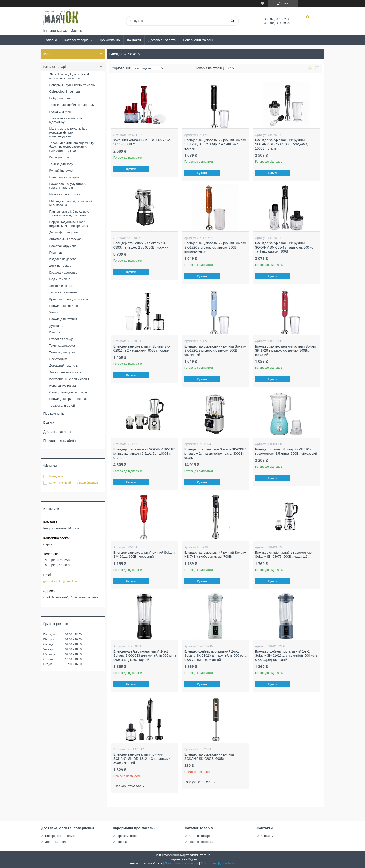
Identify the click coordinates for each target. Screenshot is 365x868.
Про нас (123, 842)
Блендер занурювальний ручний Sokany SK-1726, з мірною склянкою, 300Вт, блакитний (215, 350)
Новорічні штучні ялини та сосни (72, 85)
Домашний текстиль (64, 366)
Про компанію (109, 40)
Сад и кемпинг (60, 279)
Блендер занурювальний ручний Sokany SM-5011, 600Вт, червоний (144, 555)
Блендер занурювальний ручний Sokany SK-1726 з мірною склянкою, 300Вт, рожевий (286, 350)
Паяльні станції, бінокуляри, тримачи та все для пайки (69, 213)
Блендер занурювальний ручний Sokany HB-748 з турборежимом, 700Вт (215, 555)
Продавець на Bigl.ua (183, 859)
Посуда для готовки (63, 319)
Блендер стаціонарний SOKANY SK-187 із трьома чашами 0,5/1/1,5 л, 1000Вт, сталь (144, 453)
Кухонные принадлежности (69, 299)
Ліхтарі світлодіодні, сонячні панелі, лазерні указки (69, 76)
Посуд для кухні (61, 112)
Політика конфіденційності (218, 864)
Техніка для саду (61, 164)
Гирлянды (56, 252)
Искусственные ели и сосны (69, 379)
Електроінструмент (63, 246)
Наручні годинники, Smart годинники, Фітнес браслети (69, 224)
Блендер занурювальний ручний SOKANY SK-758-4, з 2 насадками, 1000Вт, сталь (282, 144)
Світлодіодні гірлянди (65, 92)
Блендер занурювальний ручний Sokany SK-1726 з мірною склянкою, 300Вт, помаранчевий (215, 247)
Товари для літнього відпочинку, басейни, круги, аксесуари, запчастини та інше (72, 147)
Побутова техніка (61, 98)
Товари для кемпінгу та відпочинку (66, 120)
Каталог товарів (76, 40)
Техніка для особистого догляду (72, 105)
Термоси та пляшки (63, 292)
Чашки (54, 312)
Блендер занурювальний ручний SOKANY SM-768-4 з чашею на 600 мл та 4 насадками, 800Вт (285, 247)
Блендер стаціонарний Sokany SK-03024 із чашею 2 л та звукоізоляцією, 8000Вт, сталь (215, 453)
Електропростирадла (64, 177)
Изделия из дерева (63, 259)
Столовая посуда (61, 339)
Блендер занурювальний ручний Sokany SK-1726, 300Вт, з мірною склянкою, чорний (215, 144)
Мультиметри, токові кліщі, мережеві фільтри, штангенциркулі (68, 132)
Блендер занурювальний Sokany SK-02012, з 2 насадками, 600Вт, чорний (142, 348)
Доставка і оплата (162, 40)
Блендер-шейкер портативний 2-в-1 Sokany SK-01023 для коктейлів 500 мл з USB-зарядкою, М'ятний (216, 656)
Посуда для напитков (64, 306)
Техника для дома (62, 346)
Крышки (55, 332)
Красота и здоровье (63, 272)
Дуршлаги (56, 326)
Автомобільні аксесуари (66, 239)
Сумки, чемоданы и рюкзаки (69, 392)
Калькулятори (59, 157)
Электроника (59, 359)
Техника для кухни (62, 352)
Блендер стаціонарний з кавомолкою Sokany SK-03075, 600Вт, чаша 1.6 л (283, 555)
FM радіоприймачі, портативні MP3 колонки (71, 203)
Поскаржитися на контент (181, 864)
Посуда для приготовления (68, 399)
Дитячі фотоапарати (64, 232)
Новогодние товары (63, 386)
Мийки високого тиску (65, 194)
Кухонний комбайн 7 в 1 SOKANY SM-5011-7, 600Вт (143, 142)
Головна (51, 40)
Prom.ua (204, 855)
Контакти (134, 40)
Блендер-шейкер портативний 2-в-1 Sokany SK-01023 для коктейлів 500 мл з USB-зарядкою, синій (286, 656)
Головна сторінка (201, 842)
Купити (131, 169)
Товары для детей (62, 406)
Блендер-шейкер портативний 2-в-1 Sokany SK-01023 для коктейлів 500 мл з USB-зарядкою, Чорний (145, 656)
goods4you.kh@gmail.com (61, 581)
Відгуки (49, 422)
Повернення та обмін (199, 40)
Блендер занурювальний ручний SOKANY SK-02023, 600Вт (209, 757)
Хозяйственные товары (66, 372)
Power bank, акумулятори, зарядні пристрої (68, 186)
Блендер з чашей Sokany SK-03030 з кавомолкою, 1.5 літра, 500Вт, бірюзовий (286, 451)
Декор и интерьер (62, 286)
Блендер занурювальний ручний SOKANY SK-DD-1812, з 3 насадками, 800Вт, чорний (142, 759)
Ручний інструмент (63, 170)
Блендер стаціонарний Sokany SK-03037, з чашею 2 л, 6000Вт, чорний (141, 245)
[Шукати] (232, 21)
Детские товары (61, 266)
